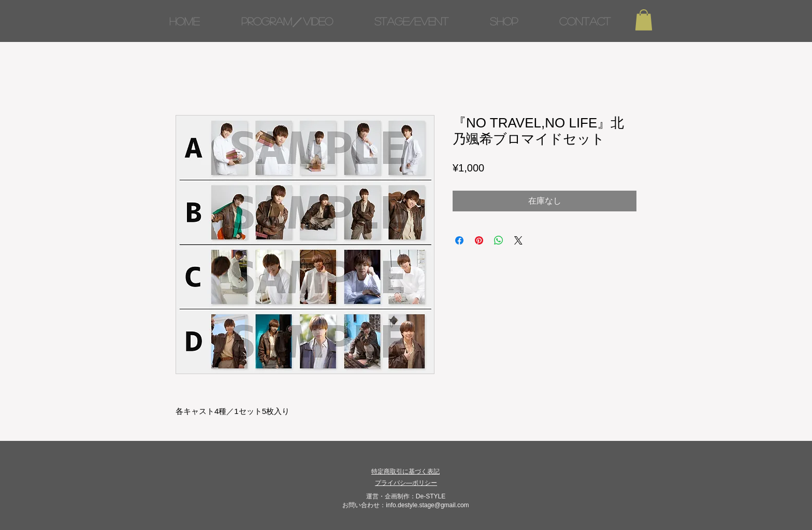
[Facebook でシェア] (459, 240)
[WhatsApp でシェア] (499, 240)
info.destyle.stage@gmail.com (427, 505)
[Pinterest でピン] (479, 240)
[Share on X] (518, 240)
